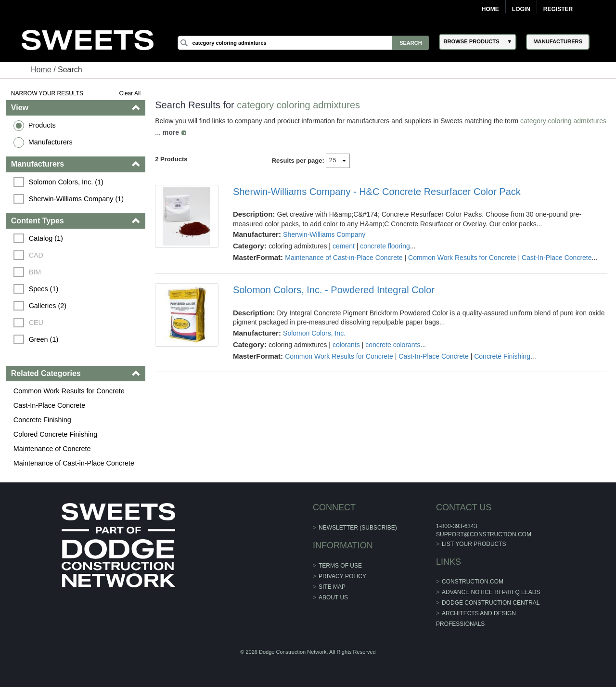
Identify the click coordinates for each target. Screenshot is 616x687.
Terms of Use (340, 566)
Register (558, 9)
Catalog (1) (46, 238)
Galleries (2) (48, 306)
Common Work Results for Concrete (69, 391)
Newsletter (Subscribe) (358, 528)
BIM (35, 272)
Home (490, 9)
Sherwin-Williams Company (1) (77, 199)
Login (521, 9)
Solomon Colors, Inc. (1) (66, 182)
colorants (346, 345)
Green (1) (44, 339)
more (171, 132)
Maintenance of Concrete (52, 449)
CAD (36, 255)
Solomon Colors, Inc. (314, 333)
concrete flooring (385, 246)
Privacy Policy (342, 576)
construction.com (473, 582)
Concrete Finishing (42, 420)
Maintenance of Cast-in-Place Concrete (74, 463)
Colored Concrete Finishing (55, 434)
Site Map (332, 587)
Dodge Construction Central (491, 603)
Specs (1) (44, 289)
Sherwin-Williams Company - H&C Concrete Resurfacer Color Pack (377, 192)
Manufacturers (51, 142)
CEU (36, 323)
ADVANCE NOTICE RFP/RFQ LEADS (491, 592)
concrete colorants (393, 345)
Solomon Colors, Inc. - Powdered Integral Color (334, 290)
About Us (333, 597)
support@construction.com (484, 534)
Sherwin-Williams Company (324, 234)
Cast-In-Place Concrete (50, 405)
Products (42, 125)
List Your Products (474, 544)
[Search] (304, 43)
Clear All (130, 93)
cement (344, 246)
